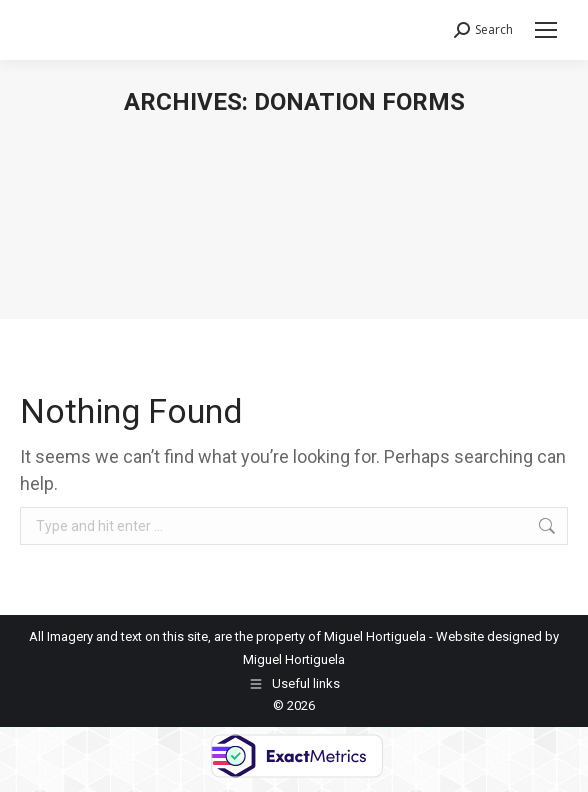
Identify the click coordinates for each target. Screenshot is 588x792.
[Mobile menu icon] (546, 30)
